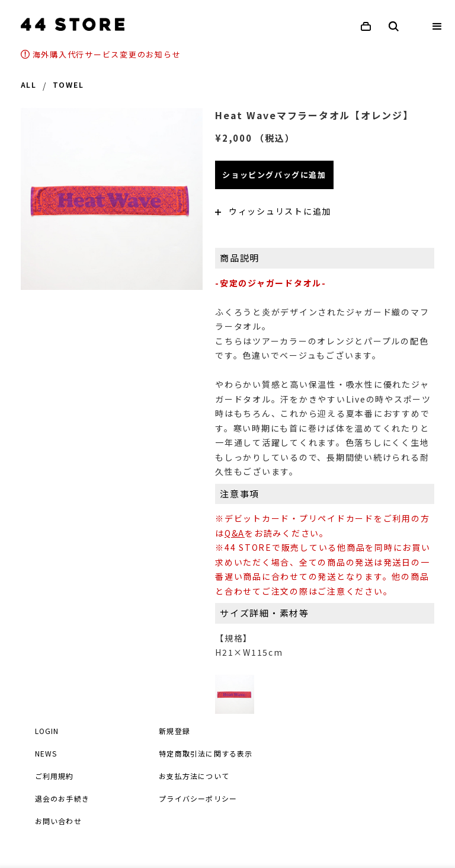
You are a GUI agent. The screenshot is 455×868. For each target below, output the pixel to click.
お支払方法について (194, 776)
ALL (29, 85)
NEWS (46, 753)
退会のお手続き (62, 798)
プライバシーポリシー (198, 798)
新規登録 (174, 731)
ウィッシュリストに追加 (273, 211)
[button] (437, 27)
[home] (73, 24)
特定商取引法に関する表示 (206, 753)
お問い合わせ (58, 821)
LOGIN (47, 731)
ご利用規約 (55, 776)
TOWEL (68, 85)
